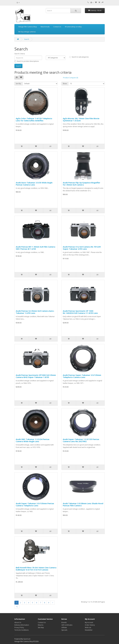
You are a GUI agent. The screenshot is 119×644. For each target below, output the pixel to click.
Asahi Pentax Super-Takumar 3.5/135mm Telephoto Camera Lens (82, 376)
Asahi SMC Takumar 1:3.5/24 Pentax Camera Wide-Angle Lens (33, 440)
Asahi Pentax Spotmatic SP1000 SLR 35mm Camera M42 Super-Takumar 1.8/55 (36, 376)
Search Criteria (20, 54)
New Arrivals (45, 27)
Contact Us (57, 27)
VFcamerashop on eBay (73, 27)
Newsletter (89, 630)
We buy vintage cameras (27, 32)
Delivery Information (22, 625)
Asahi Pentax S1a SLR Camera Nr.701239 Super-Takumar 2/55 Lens (82, 248)
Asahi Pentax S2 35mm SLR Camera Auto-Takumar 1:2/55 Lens (35, 312)
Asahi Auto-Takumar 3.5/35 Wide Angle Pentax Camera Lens (34, 184)
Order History (90, 625)
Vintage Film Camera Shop (28, 27)
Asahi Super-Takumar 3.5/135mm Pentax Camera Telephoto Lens (35, 504)
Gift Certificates (67, 625)
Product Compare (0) (71, 78)
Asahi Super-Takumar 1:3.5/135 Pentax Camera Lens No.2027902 (81, 440)
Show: (65, 84)
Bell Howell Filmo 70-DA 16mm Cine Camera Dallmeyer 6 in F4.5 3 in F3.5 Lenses (36, 569)
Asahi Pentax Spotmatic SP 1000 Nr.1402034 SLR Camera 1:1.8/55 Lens (80, 312)
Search (27, 39)
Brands (64, 622)
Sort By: (18, 84)
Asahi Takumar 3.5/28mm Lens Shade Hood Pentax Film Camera (83, 504)
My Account (89, 622)
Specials (64, 630)
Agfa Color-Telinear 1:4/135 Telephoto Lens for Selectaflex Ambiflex (34, 119)
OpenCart (27, 639)
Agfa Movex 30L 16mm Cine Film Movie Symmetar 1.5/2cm (81, 119)
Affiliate (64, 627)
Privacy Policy (19, 627)
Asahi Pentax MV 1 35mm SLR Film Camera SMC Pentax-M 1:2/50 (35, 248)
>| (17, 607)
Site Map (41, 627)
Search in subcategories (79, 57)
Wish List (88, 627)
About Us (18, 622)
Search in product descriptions (27, 61)
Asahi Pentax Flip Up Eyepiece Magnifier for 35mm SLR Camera (82, 184)
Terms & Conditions (22, 630)
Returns (41, 625)
